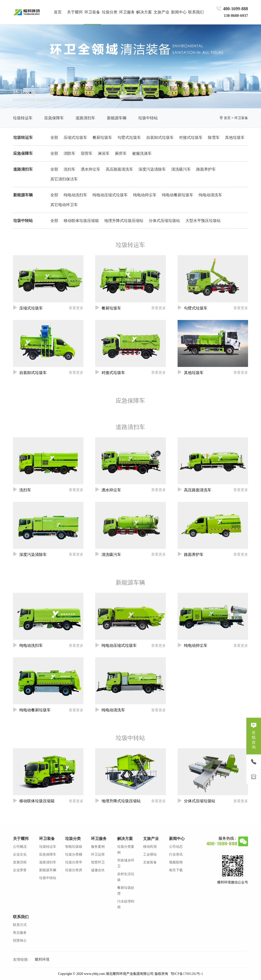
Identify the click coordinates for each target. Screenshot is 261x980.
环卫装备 (241, 118)
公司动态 (176, 847)
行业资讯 (176, 854)
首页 (58, 12)
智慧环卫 (98, 862)
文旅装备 (150, 862)
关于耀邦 (21, 839)
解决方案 (125, 839)
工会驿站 (150, 854)
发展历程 (20, 862)
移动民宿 (150, 847)
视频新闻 (176, 862)
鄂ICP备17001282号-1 (187, 974)
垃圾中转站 (148, 118)
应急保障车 (54, 118)
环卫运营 (98, 854)
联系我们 (21, 917)
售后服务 (20, 933)
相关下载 (176, 870)
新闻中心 (177, 839)
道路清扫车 (85, 118)
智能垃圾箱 (74, 847)
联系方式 (20, 925)
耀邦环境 (42, 959)
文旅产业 (151, 839)
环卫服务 (99, 839)
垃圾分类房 (74, 870)
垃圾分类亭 (74, 862)
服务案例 (98, 847)
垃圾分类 (73, 839)
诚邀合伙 (98, 870)
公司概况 (20, 847)
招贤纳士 (20, 941)
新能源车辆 (117, 118)
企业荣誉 (20, 870)
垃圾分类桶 (74, 854)
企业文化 (20, 854)
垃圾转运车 (23, 118)
